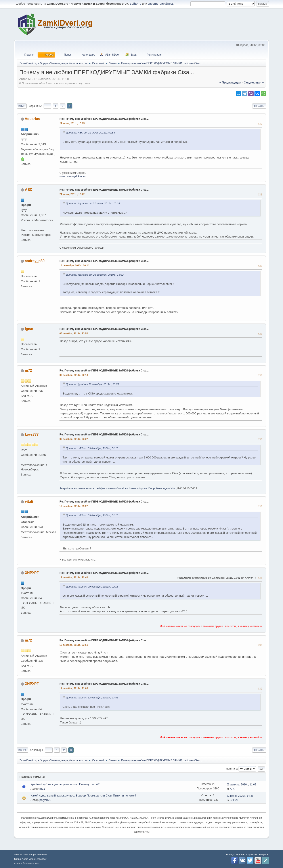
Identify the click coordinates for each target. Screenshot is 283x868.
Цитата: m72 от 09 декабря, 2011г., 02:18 (92, 448)
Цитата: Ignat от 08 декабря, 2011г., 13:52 (92, 384)
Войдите (135, 4)
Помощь (229, 854)
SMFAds (18, 863)
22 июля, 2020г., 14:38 (240, 796)
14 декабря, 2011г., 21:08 (74, 688)
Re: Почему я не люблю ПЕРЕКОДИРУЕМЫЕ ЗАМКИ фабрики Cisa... (104, 119)
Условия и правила (246, 854)
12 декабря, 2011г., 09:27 (74, 506)
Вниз (22, 106)
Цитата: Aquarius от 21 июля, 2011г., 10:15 (93, 203)
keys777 (32, 434)
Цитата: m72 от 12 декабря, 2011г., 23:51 (92, 697)
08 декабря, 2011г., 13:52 (74, 333)
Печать (259, 106)
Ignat (29, 329)
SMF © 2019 (21, 854)
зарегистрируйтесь (161, 4)
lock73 (234, 800)
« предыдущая (230, 82)
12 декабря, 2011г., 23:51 (74, 645)
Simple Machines (38, 854)
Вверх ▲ (264, 854)
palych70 (45, 800)
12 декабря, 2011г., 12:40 (74, 577)
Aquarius (32, 119)
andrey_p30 (35, 261)
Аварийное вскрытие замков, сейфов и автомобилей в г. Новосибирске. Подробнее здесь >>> (118, 488)
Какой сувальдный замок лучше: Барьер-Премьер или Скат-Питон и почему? (83, 796)
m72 (28, 370)
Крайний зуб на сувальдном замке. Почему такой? (65, 784)
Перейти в (231, 769)
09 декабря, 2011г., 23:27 (74, 439)
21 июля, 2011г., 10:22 (72, 194)
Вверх (22, 750)
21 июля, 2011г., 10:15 (72, 123)
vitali (29, 502)
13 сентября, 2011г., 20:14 (74, 265)
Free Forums (33, 863)
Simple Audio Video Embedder (30, 859)
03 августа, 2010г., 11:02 (241, 785)
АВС (29, 190)
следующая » (254, 82)
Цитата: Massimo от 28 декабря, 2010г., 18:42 (95, 275)
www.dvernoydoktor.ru (73, 176)
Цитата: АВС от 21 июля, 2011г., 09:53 (90, 132)
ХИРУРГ (32, 573)
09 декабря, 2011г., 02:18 (74, 375)
